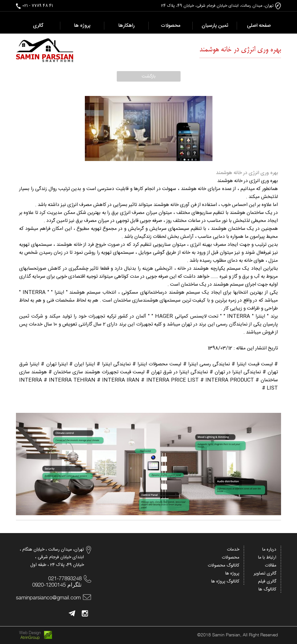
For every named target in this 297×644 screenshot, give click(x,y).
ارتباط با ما (267, 558)
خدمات (233, 550)
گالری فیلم (267, 582)
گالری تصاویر (265, 574)
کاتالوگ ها (267, 589)
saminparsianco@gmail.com (48, 597)
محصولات (230, 558)
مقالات (271, 566)
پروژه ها (232, 574)
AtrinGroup (30, 637)
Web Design (30, 633)
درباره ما (269, 550)
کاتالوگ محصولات (223, 566)
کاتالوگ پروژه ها (225, 582)
